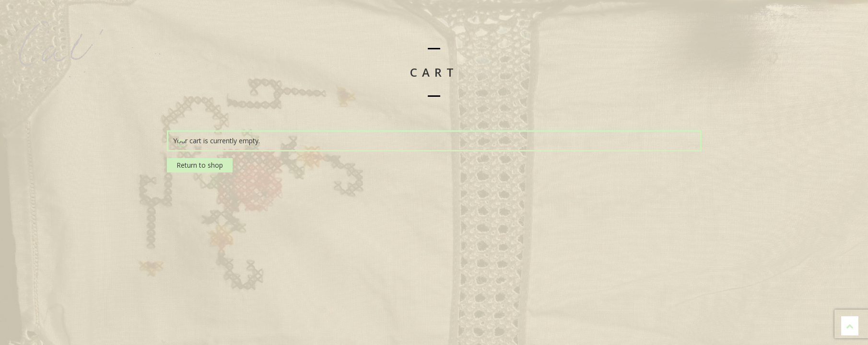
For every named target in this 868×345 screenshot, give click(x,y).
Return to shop (200, 165)
